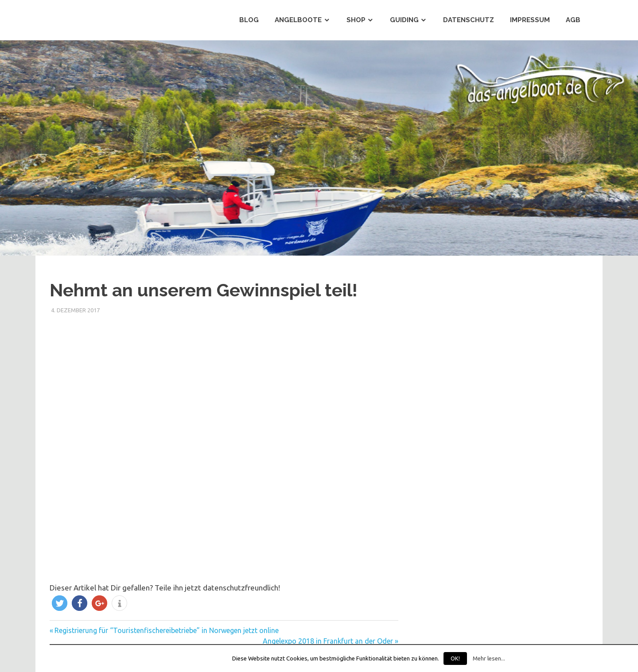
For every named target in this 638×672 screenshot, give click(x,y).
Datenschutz (469, 20)
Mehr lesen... (489, 658)
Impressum (530, 20)
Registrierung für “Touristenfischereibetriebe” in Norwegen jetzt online (167, 630)
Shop (356, 20)
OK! (455, 658)
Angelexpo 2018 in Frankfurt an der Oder (328, 641)
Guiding (404, 20)
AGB (573, 20)
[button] (60, 603)
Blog (249, 20)
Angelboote (298, 20)
